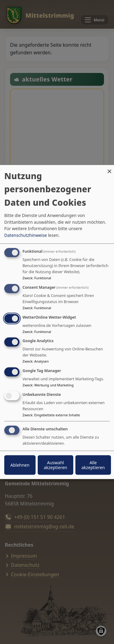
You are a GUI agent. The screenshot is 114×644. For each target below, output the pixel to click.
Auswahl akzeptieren (55, 465)
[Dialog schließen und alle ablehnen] (109, 169)
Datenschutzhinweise (26, 235)
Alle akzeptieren (93, 465)
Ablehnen (20, 465)
